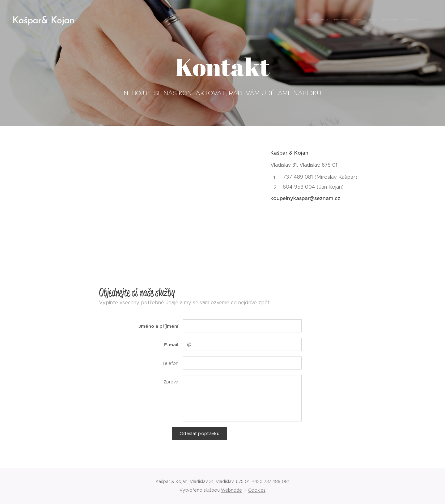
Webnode (231, 490)
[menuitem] (390, 20)
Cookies (257, 490)
